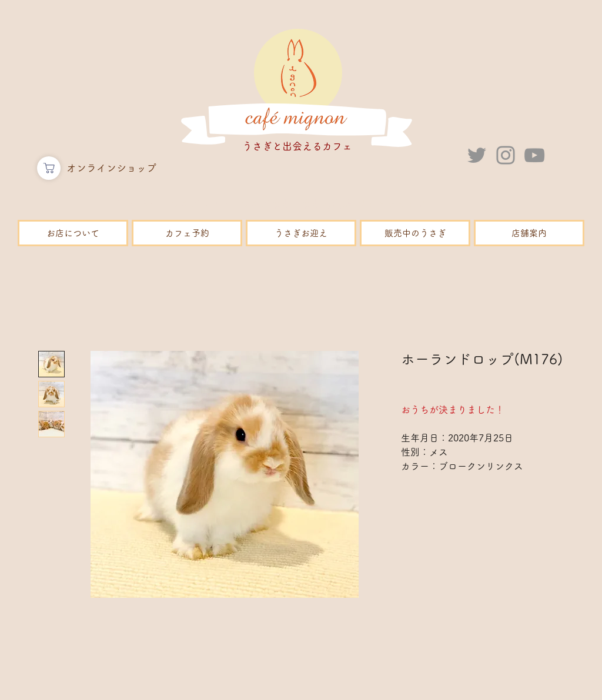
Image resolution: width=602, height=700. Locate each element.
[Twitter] (477, 155)
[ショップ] (49, 168)
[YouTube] (534, 155)
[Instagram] (506, 155)
